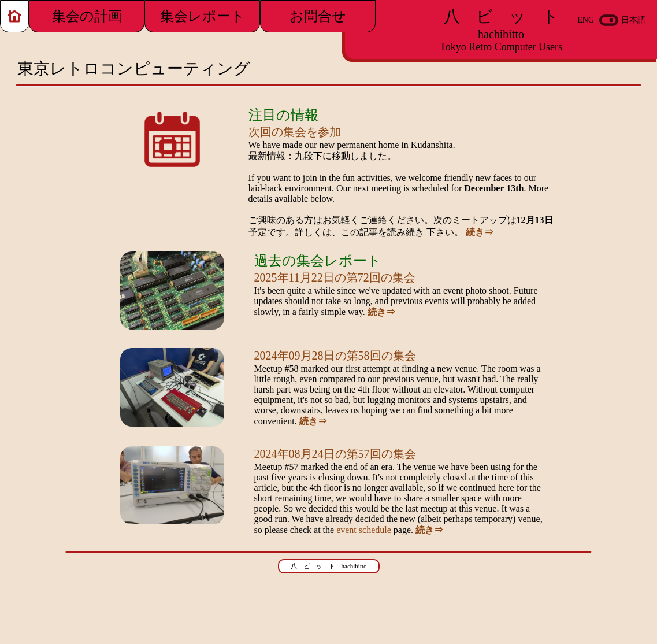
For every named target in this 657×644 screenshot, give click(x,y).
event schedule (364, 530)
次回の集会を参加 (295, 132)
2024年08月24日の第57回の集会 (335, 454)
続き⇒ (480, 232)
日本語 (633, 20)
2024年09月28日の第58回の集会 (335, 356)
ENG (586, 20)
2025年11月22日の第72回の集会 (335, 277)
